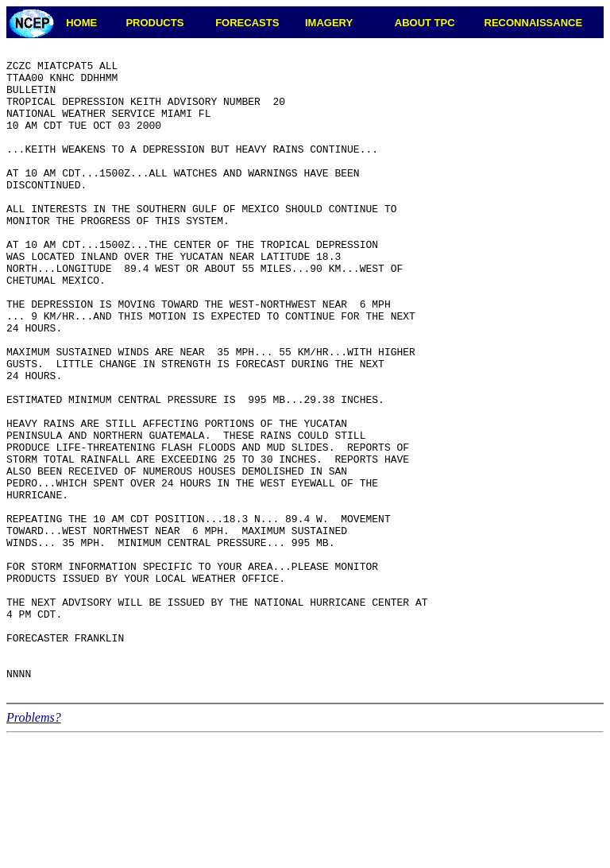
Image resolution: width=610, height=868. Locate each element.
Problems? (34, 846)
